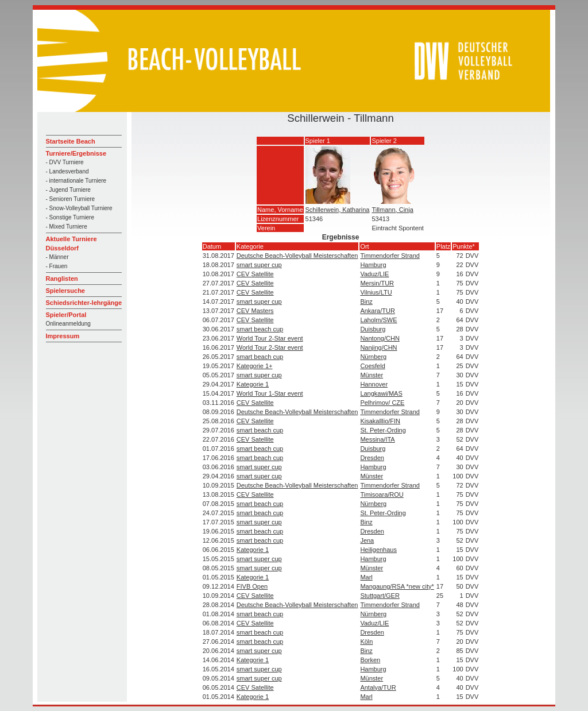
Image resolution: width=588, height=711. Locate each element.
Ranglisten (62, 279)
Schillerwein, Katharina (338, 210)
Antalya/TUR (378, 687)
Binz (366, 302)
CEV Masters (255, 311)
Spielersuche (65, 291)
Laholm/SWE (378, 320)
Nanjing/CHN (378, 347)
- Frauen (57, 266)
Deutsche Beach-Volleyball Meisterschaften (297, 256)
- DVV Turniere (65, 162)
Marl (366, 577)
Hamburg (373, 265)
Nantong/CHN (380, 338)
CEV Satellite (255, 274)
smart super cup (259, 265)
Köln (366, 642)
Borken (370, 660)
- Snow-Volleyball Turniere (79, 208)
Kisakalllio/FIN (380, 421)
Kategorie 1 (253, 384)
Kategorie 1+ (255, 366)
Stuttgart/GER (380, 596)
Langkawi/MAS (381, 393)
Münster (372, 375)
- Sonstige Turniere (70, 217)
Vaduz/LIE (374, 274)
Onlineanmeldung (68, 324)
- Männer (57, 257)
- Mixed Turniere (67, 227)
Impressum (63, 336)
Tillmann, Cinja (392, 210)
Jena (367, 540)
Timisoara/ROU (382, 494)
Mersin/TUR (377, 283)
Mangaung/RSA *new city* (397, 586)
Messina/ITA (377, 439)
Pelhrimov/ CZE (382, 403)
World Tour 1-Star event (270, 393)
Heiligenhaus (378, 550)
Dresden (372, 458)
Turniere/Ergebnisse (76, 153)
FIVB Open (252, 586)
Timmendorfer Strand (390, 256)
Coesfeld (372, 366)
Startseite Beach (71, 141)
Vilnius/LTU (376, 292)
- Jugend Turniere (68, 190)
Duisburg (373, 329)
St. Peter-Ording (383, 430)
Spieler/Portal (66, 315)
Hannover (374, 384)
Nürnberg (373, 357)
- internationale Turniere (76, 181)
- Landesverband (67, 171)
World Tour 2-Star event (270, 338)
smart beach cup (260, 329)
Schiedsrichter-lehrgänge (84, 303)
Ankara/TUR (378, 311)
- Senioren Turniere (71, 199)
